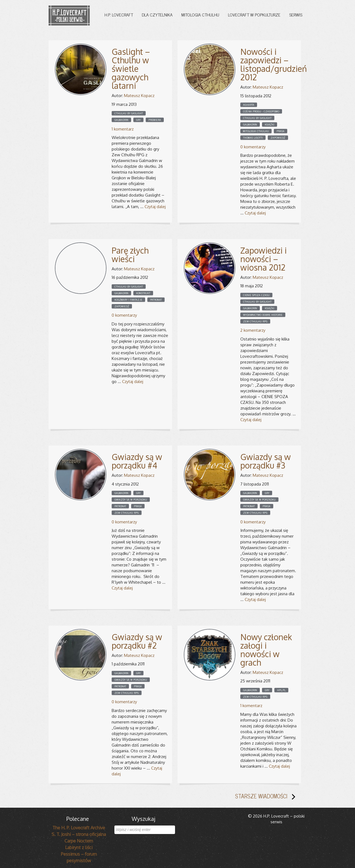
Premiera (155, 120)
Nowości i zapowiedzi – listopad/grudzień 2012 (274, 64)
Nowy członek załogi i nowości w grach (266, 650)
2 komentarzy (253, 330)
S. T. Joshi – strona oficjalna (79, 834)
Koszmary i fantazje (128, 300)
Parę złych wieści (130, 255)
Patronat (156, 300)
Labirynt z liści (79, 847)
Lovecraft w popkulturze (254, 15)
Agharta (249, 105)
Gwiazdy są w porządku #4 (137, 461)
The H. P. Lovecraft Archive (79, 828)
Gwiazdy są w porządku (131, 500)
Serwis (296, 15)
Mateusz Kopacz (139, 96)
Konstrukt (143, 293)
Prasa (281, 131)
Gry (138, 120)
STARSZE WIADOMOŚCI (267, 797)
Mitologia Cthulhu (200, 15)
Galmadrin (121, 120)
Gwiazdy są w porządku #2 (137, 641)
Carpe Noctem (79, 841)
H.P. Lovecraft (119, 15)
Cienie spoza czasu (256, 295)
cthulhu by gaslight (129, 113)
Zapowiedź (278, 138)
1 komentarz (123, 129)
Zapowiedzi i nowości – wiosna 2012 (264, 259)
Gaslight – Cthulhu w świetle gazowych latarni (131, 69)
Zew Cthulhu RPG (255, 321)
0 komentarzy (253, 147)
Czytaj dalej (155, 207)
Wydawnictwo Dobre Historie (263, 315)
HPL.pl (281, 690)
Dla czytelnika (157, 15)
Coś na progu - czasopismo (261, 111)
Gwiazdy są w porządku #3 (266, 461)
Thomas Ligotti (253, 138)
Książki (270, 124)
